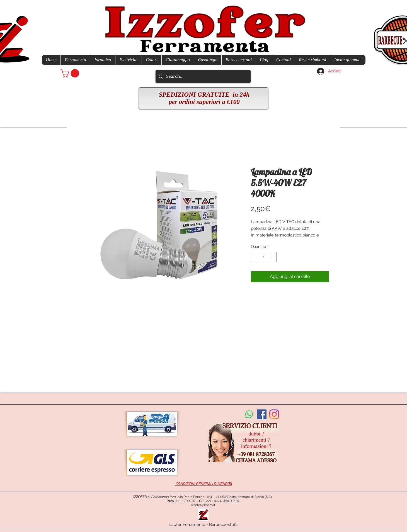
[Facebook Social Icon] (262, 414)
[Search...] (203, 76)
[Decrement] (255, 257)
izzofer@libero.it (203, 505)
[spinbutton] (264, 257)
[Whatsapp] (249, 414)
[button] (71, 73)
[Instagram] (274, 414)
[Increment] (272, 257)
